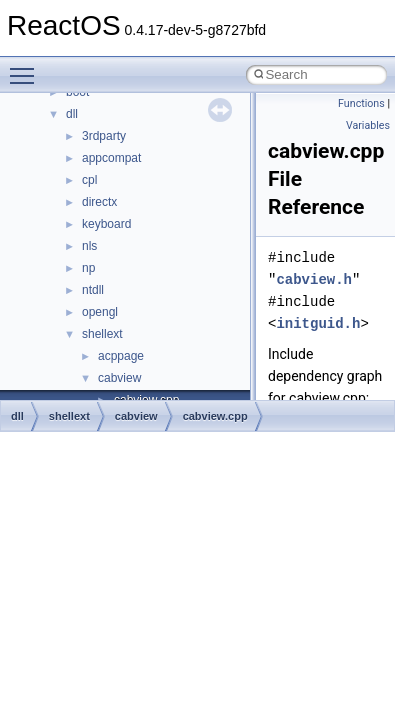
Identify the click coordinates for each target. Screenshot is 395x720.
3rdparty (104, 136)
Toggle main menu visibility (27, 67)
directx (99, 202)
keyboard (106, 224)
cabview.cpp (215, 416)
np (88, 268)
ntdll (93, 290)
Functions (361, 103)
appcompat (111, 158)
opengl (100, 312)
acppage (121, 356)
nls (89, 246)
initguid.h (318, 323)
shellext (102, 334)
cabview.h (314, 279)
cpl (89, 180)
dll (72, 114)
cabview (119, 378)
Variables (368, 125)
